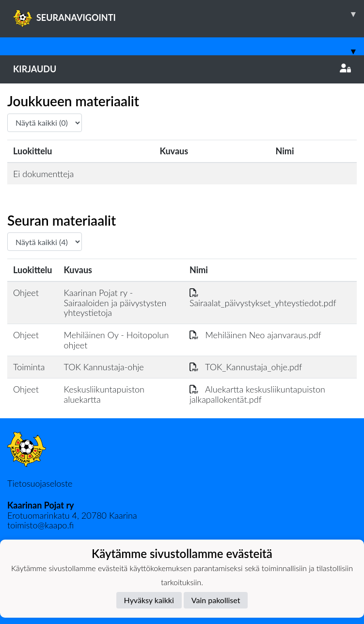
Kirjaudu (182, 69)
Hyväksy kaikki (149, 600)
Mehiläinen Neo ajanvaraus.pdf (255, 335)
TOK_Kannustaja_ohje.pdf (246, 367)
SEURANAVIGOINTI (189, 14)
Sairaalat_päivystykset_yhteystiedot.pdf (263, 298)
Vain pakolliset (216, 600)
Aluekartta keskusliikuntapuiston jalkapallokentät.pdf (257, 394)
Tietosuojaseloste (40, 483)
